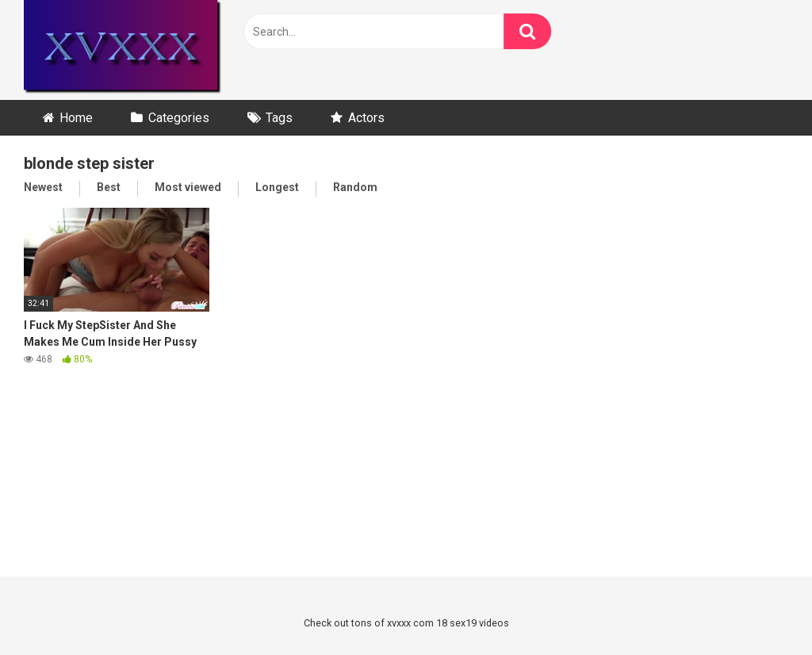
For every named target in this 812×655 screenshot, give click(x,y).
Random (355, 187)
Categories (179, 118)
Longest (277, 187)
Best (109, 187)
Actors (366, 118)
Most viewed (188, 187)
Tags (279, 118)
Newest (43, 187)
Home (76, 118)
